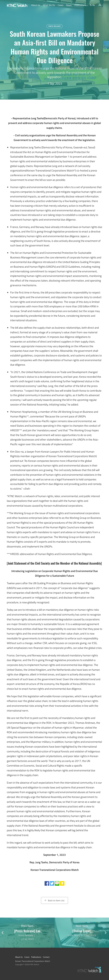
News (69, 5)
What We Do (49, 5)
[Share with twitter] (52, 883)
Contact (46, 957)
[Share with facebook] (47, 883)
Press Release (54, 26)
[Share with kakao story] (62, 883)
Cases (61, 5)
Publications (80, 5)
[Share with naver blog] (57, 883)
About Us (36, 5)
